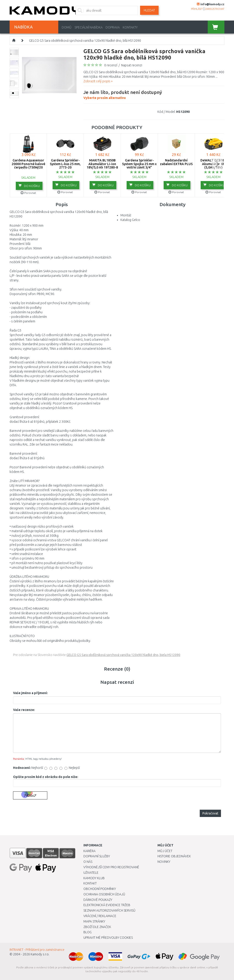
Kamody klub (94, 878)
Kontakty (130, 27)
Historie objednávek (174, 856)
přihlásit (197, 9)
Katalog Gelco (130, 220)
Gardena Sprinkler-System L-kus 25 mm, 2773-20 (65, 164)
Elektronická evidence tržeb (107, 905)
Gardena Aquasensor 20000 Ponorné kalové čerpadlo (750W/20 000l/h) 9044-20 (28, 166)
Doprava (113, 27)
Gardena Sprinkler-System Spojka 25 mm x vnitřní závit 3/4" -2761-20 (139, 166)
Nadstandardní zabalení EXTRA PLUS (176, 162)
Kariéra (89, 851)
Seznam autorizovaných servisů (109, 910)
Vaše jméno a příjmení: (30, 693)
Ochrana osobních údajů (104, 894)
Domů (67, 27)
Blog (88, 932)
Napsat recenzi (132, 65)
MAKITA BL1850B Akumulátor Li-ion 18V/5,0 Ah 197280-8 (102, 164)
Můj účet (165, 851)
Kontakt (90, 883)
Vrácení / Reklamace (100, 916)
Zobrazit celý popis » (98, 81)
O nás (88, 862)
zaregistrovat (215, 9)
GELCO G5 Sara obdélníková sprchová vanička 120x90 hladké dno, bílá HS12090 (85, 41)
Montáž (126, 215)
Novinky (164, 862)
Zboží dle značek (97, 927)
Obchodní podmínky (100, 889)
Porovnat (28, 193)
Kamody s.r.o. (40, 954)
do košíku (29, 186)
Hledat (149, 10)
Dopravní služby (97, 856)
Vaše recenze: (24, 710)
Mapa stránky (94, 921)
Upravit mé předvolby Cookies (108, 938)
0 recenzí (111, 65)
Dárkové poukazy (98, 900)
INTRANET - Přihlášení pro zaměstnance (37, 950)
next (217, 164)
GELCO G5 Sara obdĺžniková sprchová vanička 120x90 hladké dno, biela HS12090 (123, 655)
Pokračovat (210, 813)
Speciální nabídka (89, 27)
